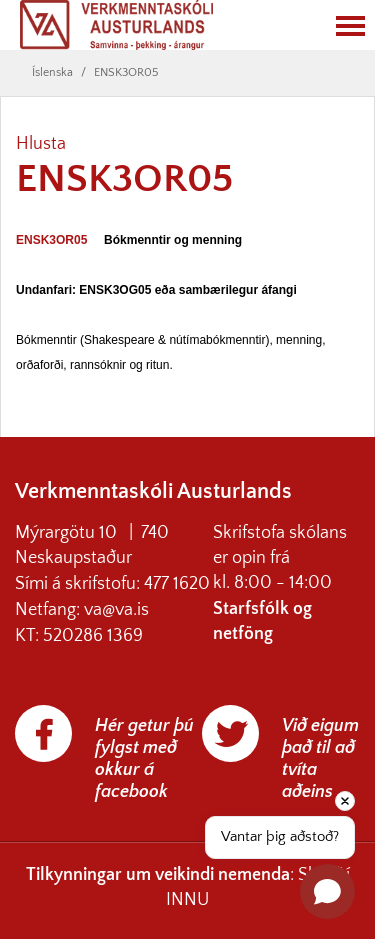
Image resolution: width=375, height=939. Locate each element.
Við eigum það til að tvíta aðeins (320, 759)
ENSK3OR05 (126, 72)
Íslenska (52, 72)
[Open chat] (327, 891)
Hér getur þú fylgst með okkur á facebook (144, 759)
